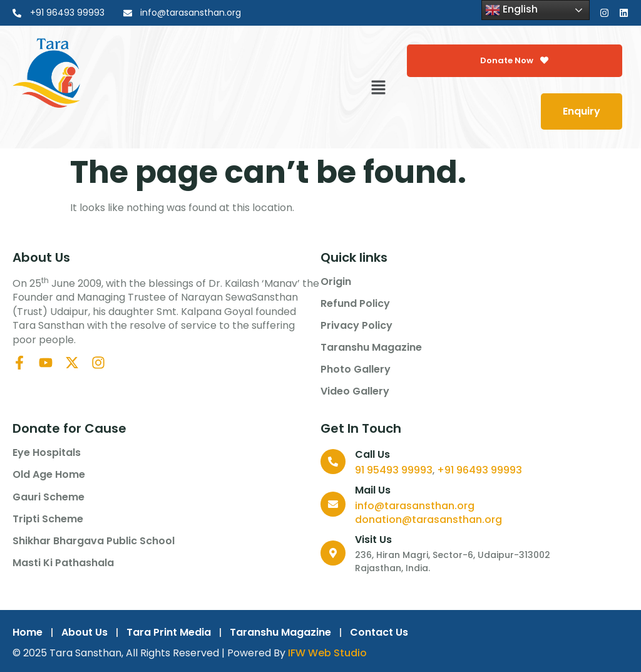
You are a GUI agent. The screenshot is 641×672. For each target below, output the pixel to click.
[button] (379, 88)
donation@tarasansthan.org (428, 520)
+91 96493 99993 (479, 470)
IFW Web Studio (327, 653)
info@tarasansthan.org (415, 506)
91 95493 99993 (394, 470)
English (511, 10)
